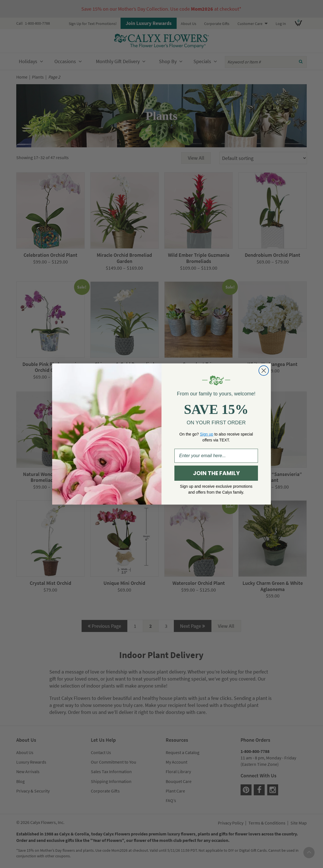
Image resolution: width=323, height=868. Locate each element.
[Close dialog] (264, 371)
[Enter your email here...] (216, 456)
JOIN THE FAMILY (216, 473)
